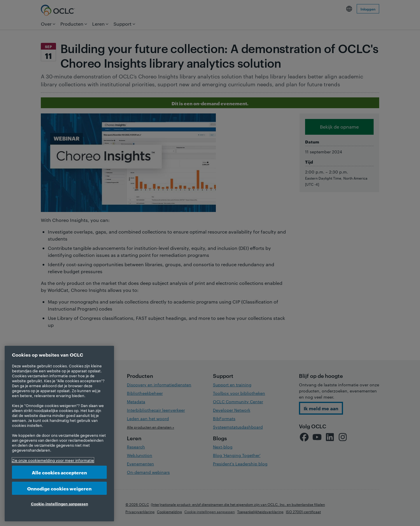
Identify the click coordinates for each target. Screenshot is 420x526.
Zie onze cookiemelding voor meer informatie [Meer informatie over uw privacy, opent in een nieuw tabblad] (53, 460)
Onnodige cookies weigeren (59, 488)
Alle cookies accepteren (59, 472)
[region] (59, 434)
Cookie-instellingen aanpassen (60, 504)
